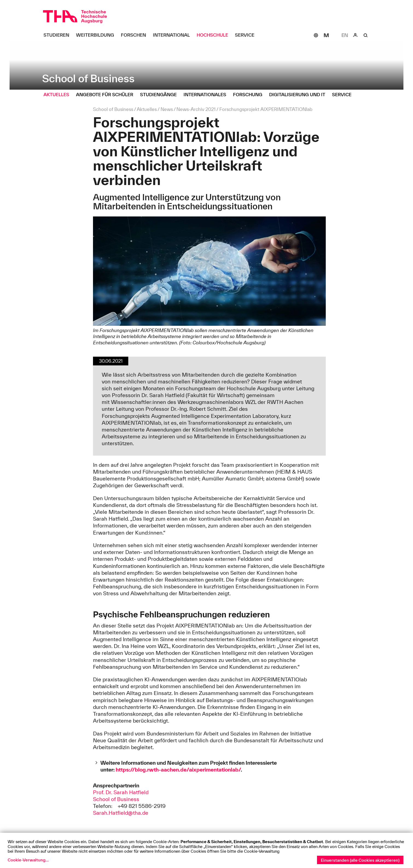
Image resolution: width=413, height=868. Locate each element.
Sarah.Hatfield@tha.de (121, 813)
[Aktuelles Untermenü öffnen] (58, 95)
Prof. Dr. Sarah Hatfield (121, 792)
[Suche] (366, 35)
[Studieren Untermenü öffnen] (58, 35)
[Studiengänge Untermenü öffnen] (160, 95)
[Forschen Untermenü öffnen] (136, 35)
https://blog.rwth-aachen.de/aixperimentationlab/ (178, 770)
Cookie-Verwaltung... (28, 860)
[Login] (355, 35)
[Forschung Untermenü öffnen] (250, 95)
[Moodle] (326, 35)
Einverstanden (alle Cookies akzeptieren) (360, 860)
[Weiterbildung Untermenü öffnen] (97, 35)
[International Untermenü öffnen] (173, 35)
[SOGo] (316, 35)
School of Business (116, 799)
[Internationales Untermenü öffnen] (207, 95)
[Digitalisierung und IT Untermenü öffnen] (299, 95)
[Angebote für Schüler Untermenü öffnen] (107, 95)
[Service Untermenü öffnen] (247, 35)
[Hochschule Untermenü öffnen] (214, 35)
